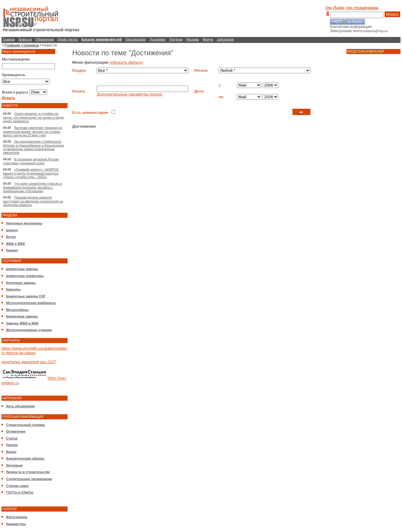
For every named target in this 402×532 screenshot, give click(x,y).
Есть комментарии (90, 112)
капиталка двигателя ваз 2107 (29, 362)
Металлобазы (17, 310)
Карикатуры (16, 524)
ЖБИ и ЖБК (15, 244)
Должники (157, 39)
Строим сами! (17, 486)
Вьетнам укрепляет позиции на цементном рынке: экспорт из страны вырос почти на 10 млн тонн (32, 131)
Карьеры (13, 289)
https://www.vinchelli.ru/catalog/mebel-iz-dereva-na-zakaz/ (35, 351)
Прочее (12, 445)
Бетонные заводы (21, 283)
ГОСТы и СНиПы (20, 492)
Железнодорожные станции (29, 330)
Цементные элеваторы (25, 276)
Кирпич (12, 250)
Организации (136, 39)
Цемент (12, 230)
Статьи (12, 438)
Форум (208, 39)
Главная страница (22, 45)
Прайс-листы (68, 39)
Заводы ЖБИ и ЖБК (22, 323)
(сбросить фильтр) (126, 62)
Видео (11, 452)
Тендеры (176, 39)
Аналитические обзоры (25, 458)
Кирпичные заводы (22, 316)
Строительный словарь (26, 425)
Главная (9, 39)
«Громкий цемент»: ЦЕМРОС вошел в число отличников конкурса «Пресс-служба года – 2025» (31, 173)
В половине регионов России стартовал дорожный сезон (31, 161)
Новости (25, 39)
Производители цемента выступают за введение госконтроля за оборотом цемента (33, 201)
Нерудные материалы (24, 223)
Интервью (14, 465)
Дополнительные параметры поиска (129, 94)
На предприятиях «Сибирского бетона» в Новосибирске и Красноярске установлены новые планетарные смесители (33, 147)
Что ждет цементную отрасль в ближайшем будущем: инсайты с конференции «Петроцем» (32, 187)
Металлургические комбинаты (31, 303)
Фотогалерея (17, 517)
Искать (392, 14)
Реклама (192, 39)
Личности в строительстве (28, 472)
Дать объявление (20, 406)
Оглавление (16, 431)
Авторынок (225, 39)
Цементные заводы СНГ (26, 296)
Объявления (45, 39)
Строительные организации (29, 479)
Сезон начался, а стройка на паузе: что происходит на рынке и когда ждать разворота (33, 117)
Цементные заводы (22, 269)
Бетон (11, 237)
